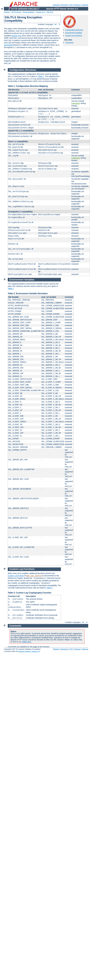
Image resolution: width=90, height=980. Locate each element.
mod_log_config (34, 576)
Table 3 (50, 588)
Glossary (77, 5)
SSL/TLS (50, 12)
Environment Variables (74, 33)
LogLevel (76, 103)
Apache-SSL (16, 36)
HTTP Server (16, 12)
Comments (69, 42)
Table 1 (41, 76)
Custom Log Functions (74, 35)
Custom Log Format (16, 576)
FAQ (71, 5)
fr (60, 24)
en (56, 24)
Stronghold (8, 45)
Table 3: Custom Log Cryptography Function (29, 593)
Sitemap (85, 5)
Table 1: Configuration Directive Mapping (28, 86)
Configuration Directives (74, 30)
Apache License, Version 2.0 (29, 651)
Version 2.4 (40, 12)
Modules (56, 5)
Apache (7, 12)
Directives (64, 5)
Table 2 (11, 289)
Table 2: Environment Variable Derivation (28, 293)
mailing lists (26, 642)
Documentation (29, 12)
